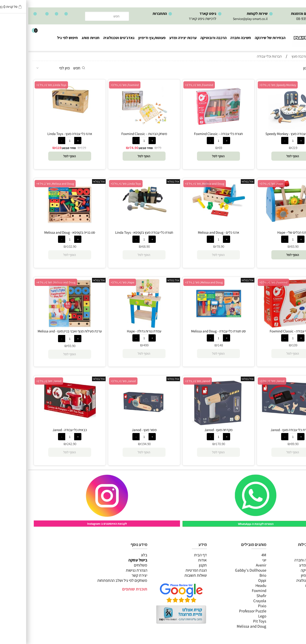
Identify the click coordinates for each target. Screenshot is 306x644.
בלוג (116, 555)
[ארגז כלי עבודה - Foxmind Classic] (265, 326)
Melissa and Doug (223, 626)
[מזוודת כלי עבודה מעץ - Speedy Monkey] (265, 129)
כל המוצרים (289, 555)
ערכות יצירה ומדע (155, 38)
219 (266, 148)
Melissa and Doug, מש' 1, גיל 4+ (27, 184)
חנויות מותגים (287, 585)
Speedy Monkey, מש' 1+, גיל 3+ (249, 85)
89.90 (266, 444)
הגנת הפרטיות (168, 570)
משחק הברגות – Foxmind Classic (116, 134)
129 (55, 148)
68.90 (118, 246)
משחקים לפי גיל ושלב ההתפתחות (94, 580)
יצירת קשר (111, 575)
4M (236, 555)
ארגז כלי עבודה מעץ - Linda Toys (42, 134)
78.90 (192, 246)
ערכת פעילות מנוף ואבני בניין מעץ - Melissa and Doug (41, 333)
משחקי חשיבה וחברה (282, 560)
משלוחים (112, 565)
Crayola (232, 601)
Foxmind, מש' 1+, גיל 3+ (171, 85)
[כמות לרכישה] (265, 141)
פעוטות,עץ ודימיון (124, 38)
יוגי (236, 560)
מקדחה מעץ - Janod (190, 430)
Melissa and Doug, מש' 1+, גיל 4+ (28, 282)
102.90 (43, 246)
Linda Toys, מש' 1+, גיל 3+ (98, 184)
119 (30, 148)
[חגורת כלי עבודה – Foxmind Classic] (190, 129)
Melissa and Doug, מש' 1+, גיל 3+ (176, 184)
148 (192, 345)
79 (131, 148)
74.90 (106, 148)
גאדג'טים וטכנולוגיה (91, 38)
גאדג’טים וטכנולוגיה (283, 580)
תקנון (175, 565)
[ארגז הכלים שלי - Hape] (265, 220)
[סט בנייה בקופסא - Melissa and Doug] (41, 228)
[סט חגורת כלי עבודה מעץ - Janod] (265, 419)
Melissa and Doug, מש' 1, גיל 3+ (176, 282)
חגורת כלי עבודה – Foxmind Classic (190, 134)
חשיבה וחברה (212, 38)
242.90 (43, 444)
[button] (265, 156)
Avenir (233, 565)
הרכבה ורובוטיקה (185, 38)
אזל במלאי (219, 181)
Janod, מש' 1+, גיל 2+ (21, 381)
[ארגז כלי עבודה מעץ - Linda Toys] (41, 115)
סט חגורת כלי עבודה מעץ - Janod (265, 430)
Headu (233, 585)
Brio (235, 575)
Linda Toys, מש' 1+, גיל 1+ (23, 85)
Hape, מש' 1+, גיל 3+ (243, 184)
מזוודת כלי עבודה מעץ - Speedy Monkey (265, 134)
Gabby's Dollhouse (222, 570)
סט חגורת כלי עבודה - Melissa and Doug (190, 331)
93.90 (43, 346)
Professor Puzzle (224, 611)
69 (192, 148)
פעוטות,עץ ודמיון (285, 575)
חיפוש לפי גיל (39, 38)
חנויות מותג (62, 38)
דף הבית (172, 555)
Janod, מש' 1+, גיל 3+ (244, 381)
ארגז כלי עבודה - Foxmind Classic (265, 331)
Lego (234, 616)
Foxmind (231, 591)
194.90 (118, 444)
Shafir (233, 596)
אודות (174, 560)
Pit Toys (231, 621)
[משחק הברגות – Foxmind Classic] (116, 129)
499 (118, 345)
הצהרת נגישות (108, 570)
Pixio (234, 606)
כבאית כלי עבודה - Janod (41, 430)
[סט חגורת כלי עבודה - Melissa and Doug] (190, 326)
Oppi (234, 580)
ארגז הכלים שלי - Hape (265, 232)
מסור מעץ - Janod (116, 430)
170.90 (192, 444)
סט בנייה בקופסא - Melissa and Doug (41, 232)
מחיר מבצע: (117, 148)
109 (266, 345)
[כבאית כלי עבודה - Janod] (42, 417)
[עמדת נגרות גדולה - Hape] (116, 326)
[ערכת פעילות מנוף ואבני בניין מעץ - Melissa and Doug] (41, 326)
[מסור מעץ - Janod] (116, 425)
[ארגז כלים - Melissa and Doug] (190, 215)
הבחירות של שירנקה (242, 38)
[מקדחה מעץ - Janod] (190, 425)
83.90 (266, 246)
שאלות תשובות (167, 575)
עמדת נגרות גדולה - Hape (116, 331)
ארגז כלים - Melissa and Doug (190, 232)
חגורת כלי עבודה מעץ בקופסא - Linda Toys (116, 232)
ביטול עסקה (110, 560)
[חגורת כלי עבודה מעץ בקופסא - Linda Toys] (116, 214)
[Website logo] (282, 36)
